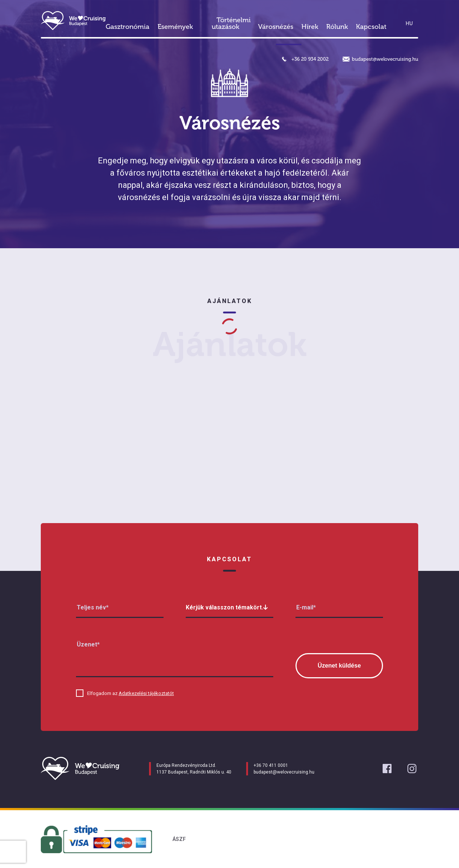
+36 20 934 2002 (310, 59)
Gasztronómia (128, 27)
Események (175, 27)
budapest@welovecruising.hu (385, 59)
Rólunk (337, 27)
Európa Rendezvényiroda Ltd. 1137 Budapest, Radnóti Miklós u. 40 (194, 769)
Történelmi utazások (231, 23)
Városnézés (276, 27)
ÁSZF (179, 839)
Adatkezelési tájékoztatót (146, 693)
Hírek (310, 27)
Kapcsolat (371, 27)
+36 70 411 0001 (271, 765)
